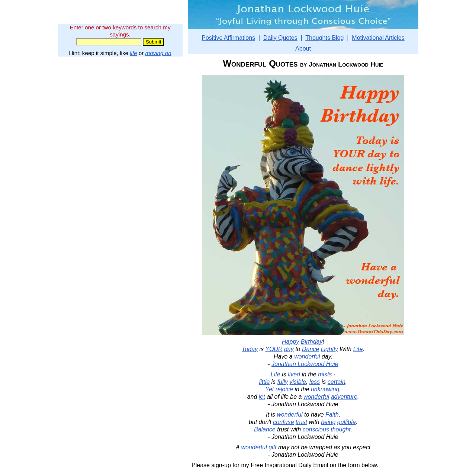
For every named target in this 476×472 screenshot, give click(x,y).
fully (283, 382)
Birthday (312, 342)
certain (337, 382)
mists (325, 374)
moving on (158, 53)
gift (272, 447)
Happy (290, 342)
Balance (265, 429)
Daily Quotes (280, 38)
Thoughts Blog (324, 38)
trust (301, 422)
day (289, 349)
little (264, 382)
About (303, 49)
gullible (347, 422)
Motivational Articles (378, 38)
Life (358, 349)
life (133, 53)
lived (294, 374)
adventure (344, 397)
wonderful (307, 357)
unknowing (325, 389)
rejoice (284, 389)
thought (340, 429)
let (262, 397)
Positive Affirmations (228, 38)
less (315, 382)
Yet (269, 389)
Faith (332, 415)
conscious (316, 429)
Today (250, 349)
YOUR (274, 349)
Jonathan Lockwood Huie (305, 364)
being (328, 422)
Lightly (329, 349)
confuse (283, 422)
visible (298, 382)
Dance (311, 349)
